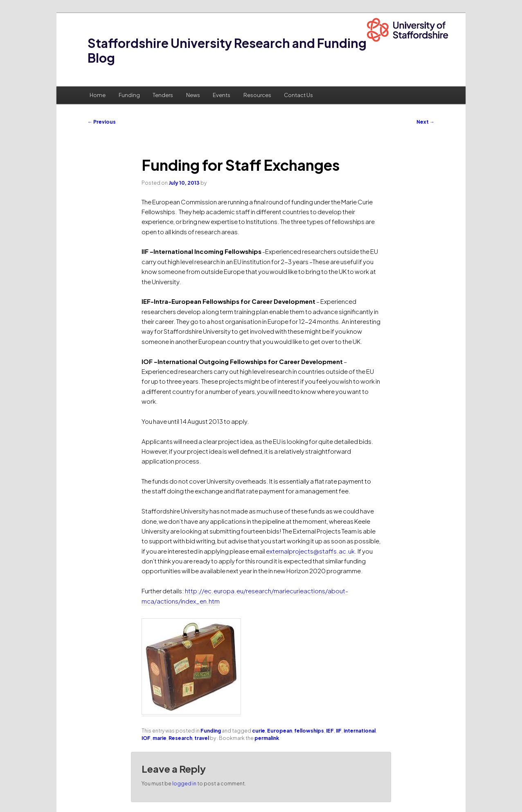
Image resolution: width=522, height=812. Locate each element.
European (280, 731)
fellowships (309, 731)
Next (425, 122)
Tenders (163, 95)
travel (202, 738)
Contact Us (298, 95)
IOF (146, 738)
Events (222, 95)
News (193, 95)
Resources (257, 95)
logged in (184, 784)
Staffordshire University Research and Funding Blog (227, 50)
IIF (339, 731)
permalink (267, 738)
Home (98, 95)
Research (180, 738)
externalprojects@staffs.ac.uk (310, 551)
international (360, 731)
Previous (102, 122)
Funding (129, 95)
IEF (330, 731)
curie (259, 731)
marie (160, 738)
